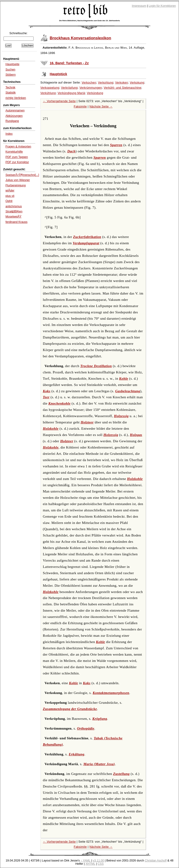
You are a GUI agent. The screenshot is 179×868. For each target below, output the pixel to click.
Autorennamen (15, 111)
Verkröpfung (69, 88)
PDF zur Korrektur (17, 162)
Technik (10, 87)
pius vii (10, 196)
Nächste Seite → (101, 107)
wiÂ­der (10, 191)
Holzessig (121, 416)
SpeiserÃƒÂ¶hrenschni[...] (22, 175)
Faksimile (80, 107)
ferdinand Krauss (16, 222)
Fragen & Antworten (18, 147)
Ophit (9, 201)
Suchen (10, 70)
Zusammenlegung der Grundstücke (70, 709)
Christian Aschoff (156, 861)
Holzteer (87, 422)
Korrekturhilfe (14, 152)
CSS (101, 864)
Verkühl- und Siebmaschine (122, 88)
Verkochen (89, 83)
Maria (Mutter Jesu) (99, 764)
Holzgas (136, 435)
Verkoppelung (50, 88)
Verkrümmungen (91, 88)
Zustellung (121, 774)
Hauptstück (58, 74)
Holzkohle (51, 429)
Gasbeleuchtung (128, 391)
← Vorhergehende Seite (59, 101)
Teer (46, 397)
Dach (71, 151)
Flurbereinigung (15, 185)
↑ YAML (86, 861)
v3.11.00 (98, 861)
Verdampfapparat (86, 243)
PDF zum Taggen (17, 157)
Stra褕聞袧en (14, 211)
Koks (47, 391)
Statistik (10, 93)
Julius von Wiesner (18, 180)
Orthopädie (86, 728)
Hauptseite (12, 64)
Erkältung (77, 754)
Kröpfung (100, 719)
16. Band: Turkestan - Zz (69, 63)
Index (9, 134)
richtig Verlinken (16, 98)
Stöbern (10, 75)
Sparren (116, 145)
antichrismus (14, 206)
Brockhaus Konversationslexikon (80, 38)
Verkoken (122, 83)
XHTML (90, 864)
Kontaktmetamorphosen (111, 693)
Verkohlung (106, 83)
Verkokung (137, 83)
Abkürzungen (14, 116)
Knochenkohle (60, 403)
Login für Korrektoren (162, 6)
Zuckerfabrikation (87, 237)
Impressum (139, 6)
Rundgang (12, 121)
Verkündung (95, 93)
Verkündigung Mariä (71, 93)
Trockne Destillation (96, 366)
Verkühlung (48, 93)
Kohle (124, 379)
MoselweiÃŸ (13, 217)
